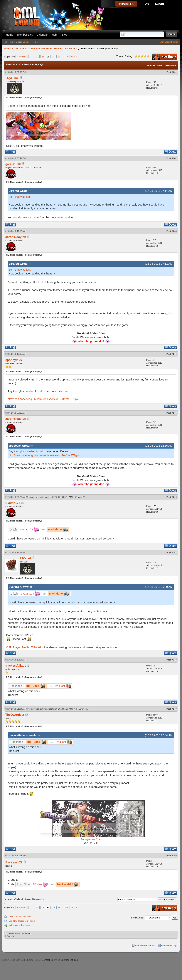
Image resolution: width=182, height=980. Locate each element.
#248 (174, 660)
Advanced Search (169, 42)
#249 (174, 709)
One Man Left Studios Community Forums (28, 48)
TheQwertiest (81, 709)
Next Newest (33, 899)
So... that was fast (20, 197)
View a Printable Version (20, 917)
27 (59, 57)
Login (26, 42)
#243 (174, 231)
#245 (174, 413)
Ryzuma (13, 78)
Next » (74, 57)
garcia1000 (13, 164)
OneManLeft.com (70, 960)
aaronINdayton (16, 237)
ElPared (26, 558)
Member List (25, 35)
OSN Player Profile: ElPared (23, 647)
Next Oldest (15, 899)
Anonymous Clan (91, 839)
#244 (174, 354)
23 (37, 57)
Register (36, 42)
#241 (174, 72)
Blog (64, 35)
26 (53, 57)
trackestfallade (16, 666)
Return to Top (169, 945)
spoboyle (12, 360)
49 (67, 57)
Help (55, 35)
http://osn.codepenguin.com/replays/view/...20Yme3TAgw (43, 399)
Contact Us (47, 960)
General (59, 48)
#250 (174, 856)
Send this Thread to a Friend (22, 921)
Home (10, 35)
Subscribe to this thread (20, 925)
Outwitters (71, 48)
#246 (174, 497)
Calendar (42, 35)
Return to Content (145, 945)
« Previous (22, 57)
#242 (174, 158)
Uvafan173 (80, 497)
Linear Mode (170, 65)
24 (43, 57)
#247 (174, 552)
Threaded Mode (155, 65)
